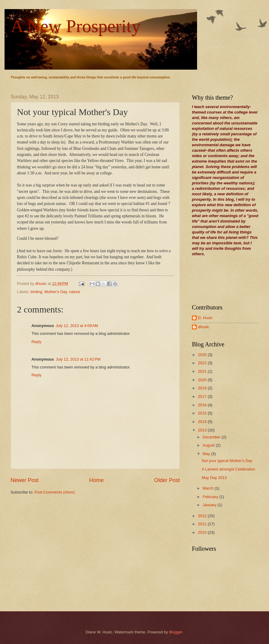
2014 (203, 422)
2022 (203, 363)
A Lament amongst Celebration (228, 469)
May (207, 454)
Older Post (167, 480)
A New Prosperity (76, 26)
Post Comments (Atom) (55, 492)
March (208, 488)
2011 (203, 524)
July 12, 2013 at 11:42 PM (78, 359)
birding (36, 292)
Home (96, 480)
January (210, 505)
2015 (203, 413)
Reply (36, 342)
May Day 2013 (214, 478)
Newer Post (25, 480)
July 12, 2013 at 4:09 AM (77, 326)
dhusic (204, 327)
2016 (203, 405)
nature (75, 292)
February (211, 497)
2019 (203, 388)
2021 (203, 371)
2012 (203, 516)
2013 (203, 430)
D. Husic (205, 318)
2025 (203, 355)
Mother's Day (56, 292)
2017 (203, 396)
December (212, 437)
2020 (203, 380)
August (209, 445)
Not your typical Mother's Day (227, 461)
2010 (203, 532)
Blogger (176, 632)
